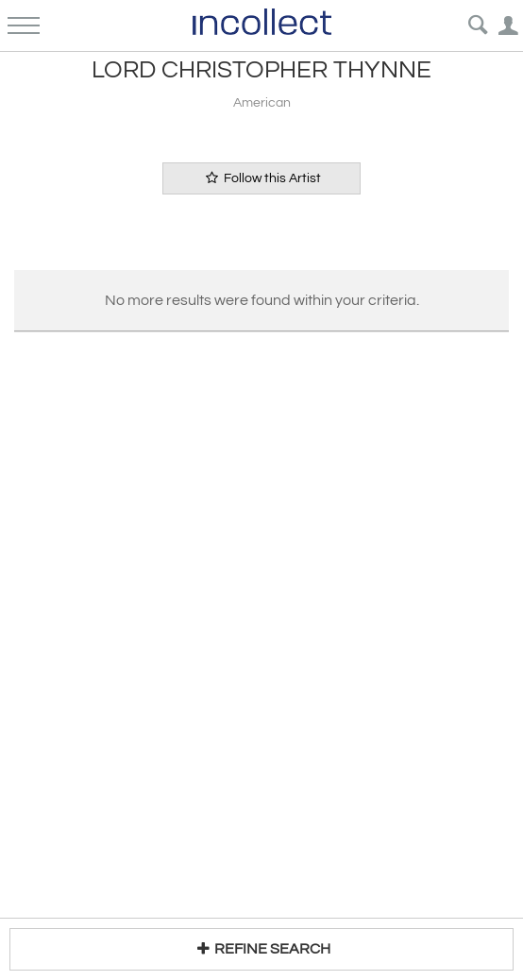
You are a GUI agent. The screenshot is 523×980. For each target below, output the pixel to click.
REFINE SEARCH (261, 948)
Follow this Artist (261, 178)
